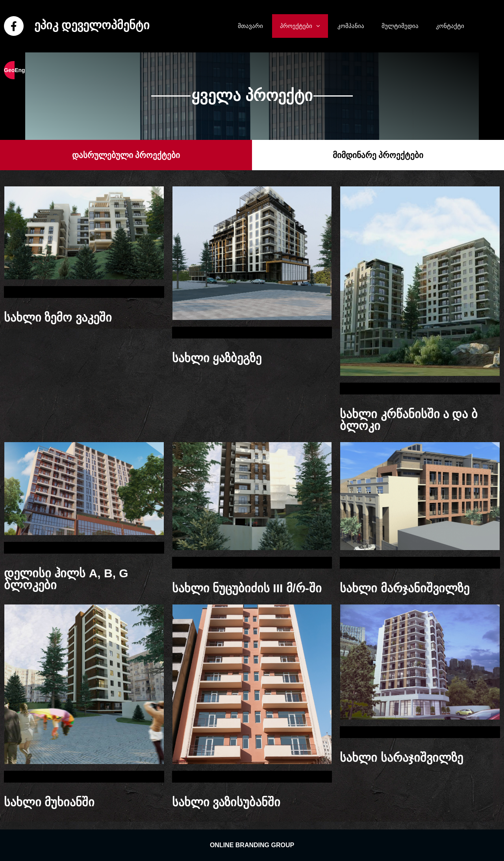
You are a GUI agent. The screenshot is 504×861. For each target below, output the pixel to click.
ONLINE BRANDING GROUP (252, 845)
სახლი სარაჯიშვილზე (401, 758)
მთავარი (250, 26)
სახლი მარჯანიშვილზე (404, 588)
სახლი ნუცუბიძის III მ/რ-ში (247, 588)
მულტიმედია (400, 26)
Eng (20, 70)
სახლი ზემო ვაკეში (58, 317)
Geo (9, 70)
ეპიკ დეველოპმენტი (92, 25)
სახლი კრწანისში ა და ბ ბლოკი (409, 420)
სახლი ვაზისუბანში (226, 802)
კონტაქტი (450, 26)
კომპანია (351, 26)
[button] (320, 26)
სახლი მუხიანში (49, 802)
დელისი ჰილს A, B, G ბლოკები (66, 579)
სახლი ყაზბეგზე (217, 358)
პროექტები (304, 26)
